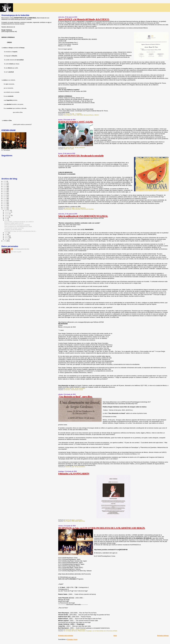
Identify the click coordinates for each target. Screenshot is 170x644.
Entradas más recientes (66, 635)
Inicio (115, 635)
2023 (5, 186)
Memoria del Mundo (89, 115)
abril (6, 234)
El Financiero (67, 390)
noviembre (8, 212)
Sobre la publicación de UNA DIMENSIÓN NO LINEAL (83, 216)
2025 (5, 183)
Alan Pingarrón (67, 521)
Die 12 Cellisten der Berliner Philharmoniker (74, 631)
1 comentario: (78, 114)
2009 (5, 241)
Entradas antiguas (163, 635)
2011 (5, 207)
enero (7, 239)
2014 (5, 202)
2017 (5, 197)
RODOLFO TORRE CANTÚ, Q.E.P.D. (76, 122)
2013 (5, 204)
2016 (5, 199)
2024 (5, 185)
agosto (7, 217)
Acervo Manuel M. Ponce (70, 115)
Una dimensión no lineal (77, 390)
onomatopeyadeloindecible (21, 249)
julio (6, 218)
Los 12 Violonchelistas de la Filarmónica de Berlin (105, 631)
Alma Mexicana (67, 209)
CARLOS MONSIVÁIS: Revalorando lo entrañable (81, 156)
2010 (5, 209)
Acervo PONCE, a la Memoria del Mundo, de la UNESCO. (84, 19)
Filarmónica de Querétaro (87, 209)
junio (6, 220)
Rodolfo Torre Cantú (69, 149)
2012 (5, 205)
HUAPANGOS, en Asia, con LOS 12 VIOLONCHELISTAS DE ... (21, 231)
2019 (5, 193)
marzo (7, 236)
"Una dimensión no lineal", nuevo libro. (75, 397)
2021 (5, 190)
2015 (5, 200)
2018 (5, 195)
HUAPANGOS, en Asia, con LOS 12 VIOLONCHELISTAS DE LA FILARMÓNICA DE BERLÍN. (102, 528)
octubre (7, 214)
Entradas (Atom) (72, 639)
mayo (6, 233)
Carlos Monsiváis (76, 209)
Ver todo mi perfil (16, 252)
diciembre (8, 210)
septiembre (8, 215)
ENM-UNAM (80, 115)
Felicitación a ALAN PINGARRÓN (74, 474)
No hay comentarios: (80, 148)
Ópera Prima (82, 521)
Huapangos (89, 631)
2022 (5, 188)
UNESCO (96, 115)
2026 (5, 181)
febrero (7, 238)
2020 (5, 192)
